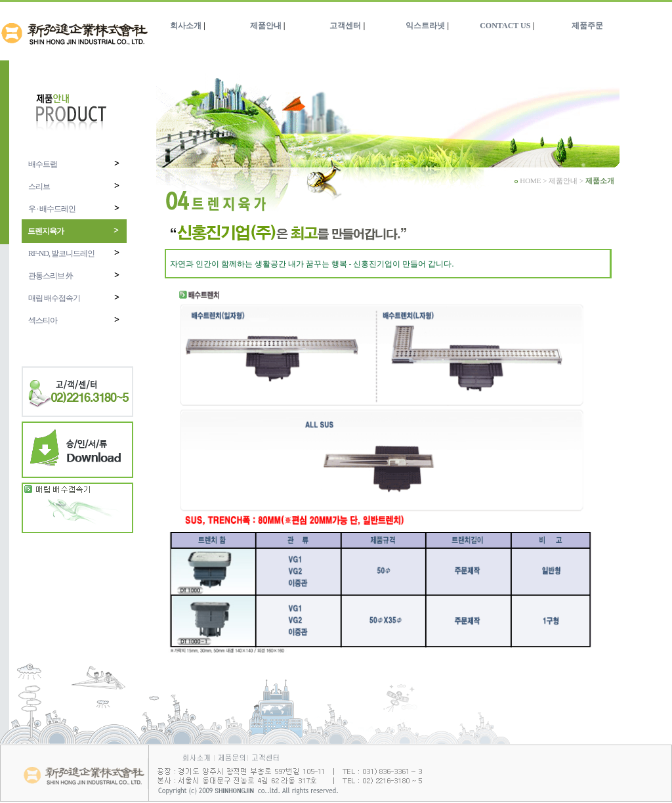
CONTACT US (505, 26)
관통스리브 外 (74, 275)
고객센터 (345, 26)
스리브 (74, 186)
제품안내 (266, 26)
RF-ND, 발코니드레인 (74, 253)
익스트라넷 (425, 26)
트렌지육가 (74, 231)
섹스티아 (74, 320)
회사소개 (186, 26)
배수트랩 (74, 164)
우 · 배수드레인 (74, 208)
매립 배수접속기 (74, 298)
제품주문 (587, 26)
